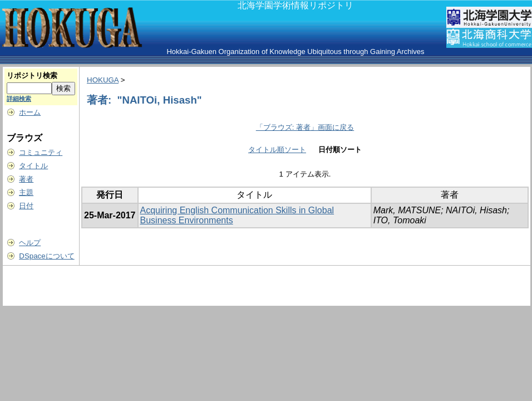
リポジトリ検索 (32, 75)
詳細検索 (19, 99)
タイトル (33, 166)
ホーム (30, 112)
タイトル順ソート (277, 150)
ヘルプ (30, 243)
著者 (26, 179)
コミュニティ (41, 152)
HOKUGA (103, 80)
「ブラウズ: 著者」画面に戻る (305, 127)
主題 (26, 192)
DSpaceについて (46, 256)
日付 (26, 206)
